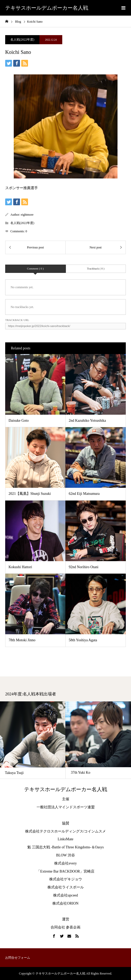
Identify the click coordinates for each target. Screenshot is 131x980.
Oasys (99, 847)
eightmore (27, 215)
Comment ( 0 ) (35, 268)
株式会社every (65, 863)
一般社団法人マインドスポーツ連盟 (66, 807)
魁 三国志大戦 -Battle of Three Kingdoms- (59, 847)
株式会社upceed (66, 895)
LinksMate (65, 839)
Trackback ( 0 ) (96, 268)
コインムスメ (95, 831)
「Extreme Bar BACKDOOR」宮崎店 (65, 871)
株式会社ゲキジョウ (66, 879)
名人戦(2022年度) (22, 40)
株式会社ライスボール (66, 887)
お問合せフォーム (18, 958)
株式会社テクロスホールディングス (54, 831)
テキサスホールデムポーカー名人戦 (47, 8)
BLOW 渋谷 (65, 855)
